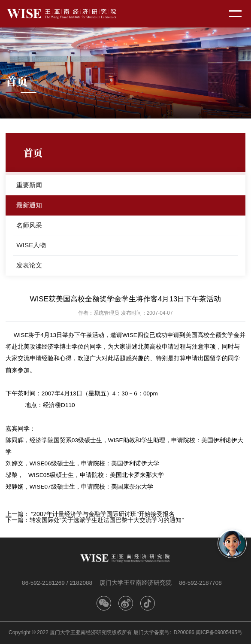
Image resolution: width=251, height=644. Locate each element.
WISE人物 (31, 245)
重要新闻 (29, 185)
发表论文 (29, 265)
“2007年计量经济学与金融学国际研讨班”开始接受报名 (103, 514)
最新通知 (29, 205)
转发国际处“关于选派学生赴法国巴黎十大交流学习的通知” (107, 520)
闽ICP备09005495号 (219, 632)
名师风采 (29, 225)
